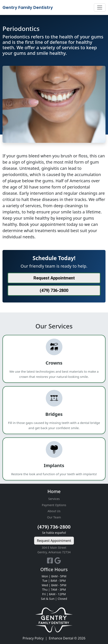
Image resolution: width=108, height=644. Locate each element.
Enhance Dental (61, 638)
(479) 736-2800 (54, 527)
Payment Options (54, 505)
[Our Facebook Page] (51, 562)
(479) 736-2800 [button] (54, 290)
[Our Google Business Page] (58, 562)
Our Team (54, 517)
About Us (54, 511)
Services (54, 499)
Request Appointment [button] (54, 278)
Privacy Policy (33, 638)
